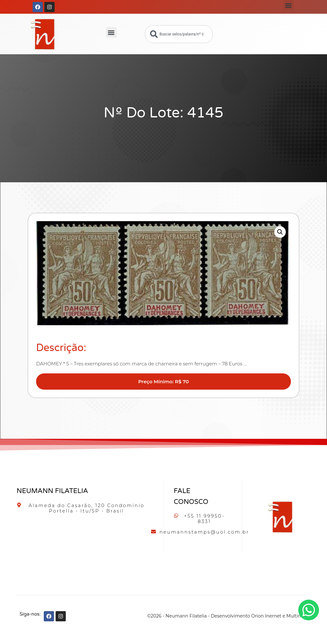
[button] (289, 5)
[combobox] (179, 34)
